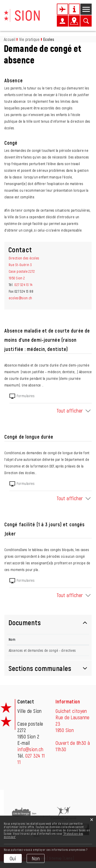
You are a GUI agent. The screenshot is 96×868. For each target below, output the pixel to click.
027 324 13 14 (23, 285)
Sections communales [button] (40, 675)
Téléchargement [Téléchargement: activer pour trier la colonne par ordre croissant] (66, 639)
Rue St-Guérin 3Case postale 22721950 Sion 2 (22, 271)
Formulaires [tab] (22, 396)
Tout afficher (70, 410)
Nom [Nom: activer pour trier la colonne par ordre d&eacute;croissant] (12, 639)
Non (36, 858)
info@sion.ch (30, 756)
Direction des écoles (24, 258)
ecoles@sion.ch (20, 298)
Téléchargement (71, 653)
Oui (13, 858)
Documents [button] (25, 622)
